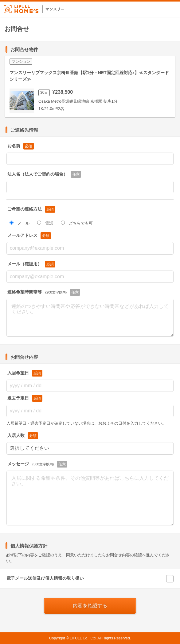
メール (20, 223)
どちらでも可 (77, 223)
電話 (45, 223)
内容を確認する (90, 606)
